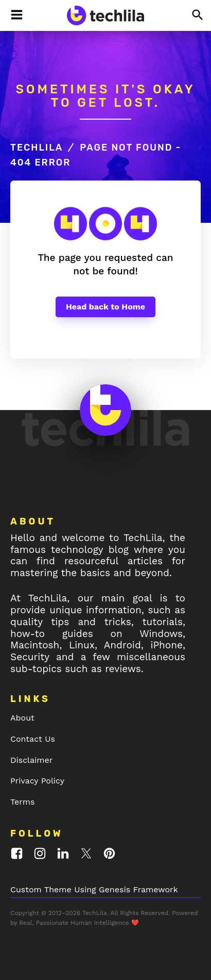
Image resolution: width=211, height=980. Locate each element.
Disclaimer (31, 760)
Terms (22, 802)
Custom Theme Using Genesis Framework (94, 889)
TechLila (37, 148)
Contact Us (33, 739)
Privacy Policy (37, 781)
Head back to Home (105, 307)
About (22, 718)
